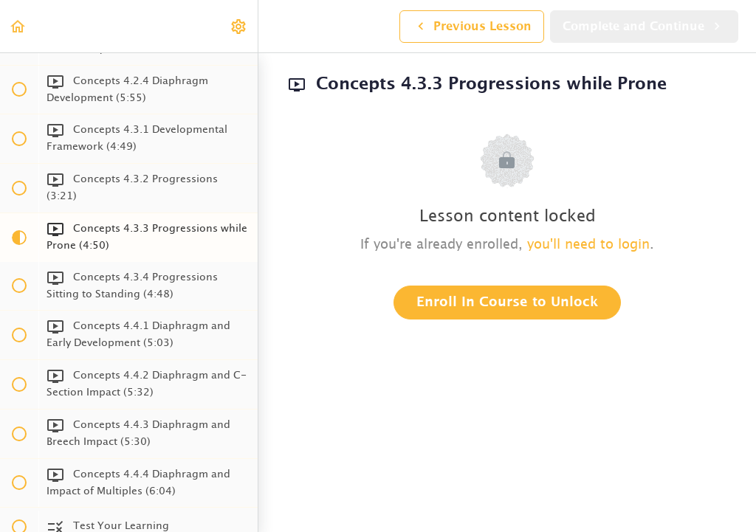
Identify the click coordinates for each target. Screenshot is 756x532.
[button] (18, 26)
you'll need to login (588, 245)
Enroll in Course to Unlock (507, 303)
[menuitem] (239, 26)
